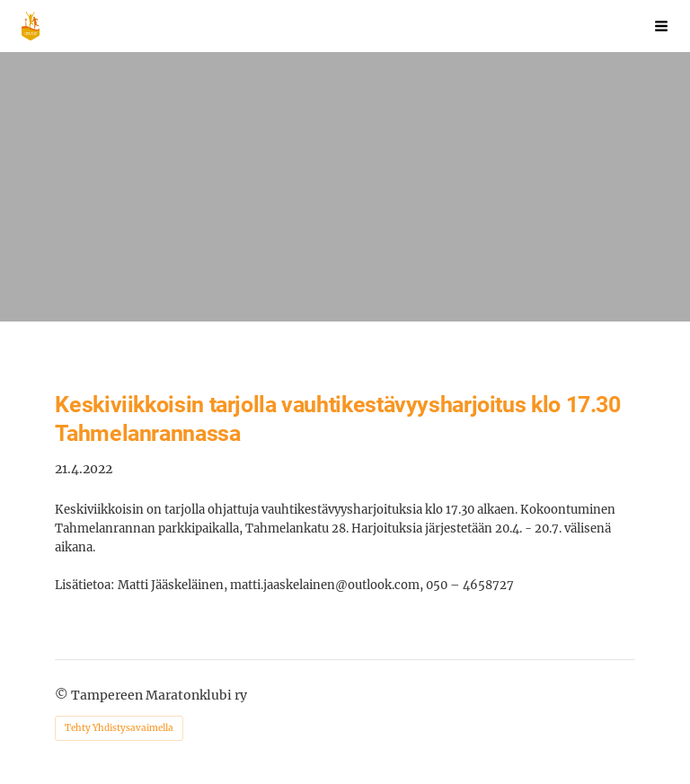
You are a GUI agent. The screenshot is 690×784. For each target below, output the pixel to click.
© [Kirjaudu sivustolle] (63, 695)
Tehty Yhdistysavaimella (119, 728)
